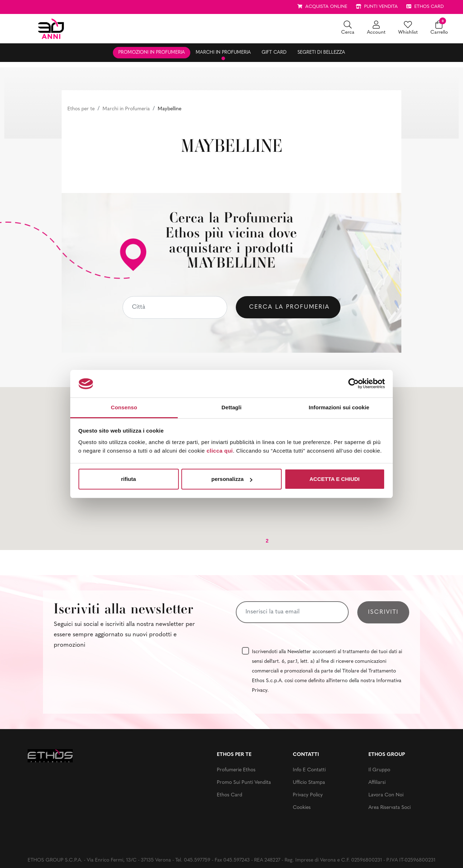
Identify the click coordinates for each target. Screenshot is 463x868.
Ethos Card (230, 795)
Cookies (302, 808)
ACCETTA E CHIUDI (335, 479)
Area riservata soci (390, 808)
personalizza (232, 479)
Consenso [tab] (124, 407)
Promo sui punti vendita (244, 783)
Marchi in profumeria (223, 52)
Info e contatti (309, 770)
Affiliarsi (377, 783)
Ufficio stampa (309, 783)
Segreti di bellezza (321, 52)
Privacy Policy (308, 795)
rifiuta (129, 479)
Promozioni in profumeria (152, 52)
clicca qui (219, 451)
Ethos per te (81, 109)
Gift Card (274, 52)
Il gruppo (379, 770)
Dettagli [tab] (231, 407)
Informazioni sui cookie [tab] (339, 407)
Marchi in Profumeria (126, 109)
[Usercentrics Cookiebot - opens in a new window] (354, 384)
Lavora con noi (386, 795)
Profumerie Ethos (236, 770)
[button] (348, 28)
